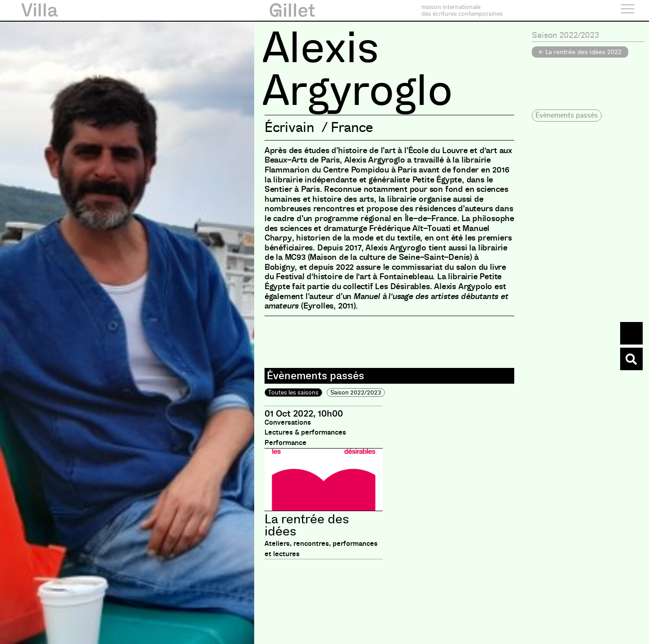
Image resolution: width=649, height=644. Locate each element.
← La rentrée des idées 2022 (580, 52)
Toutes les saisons (293, 392)
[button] (567, 116)
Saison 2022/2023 (356, 392)
